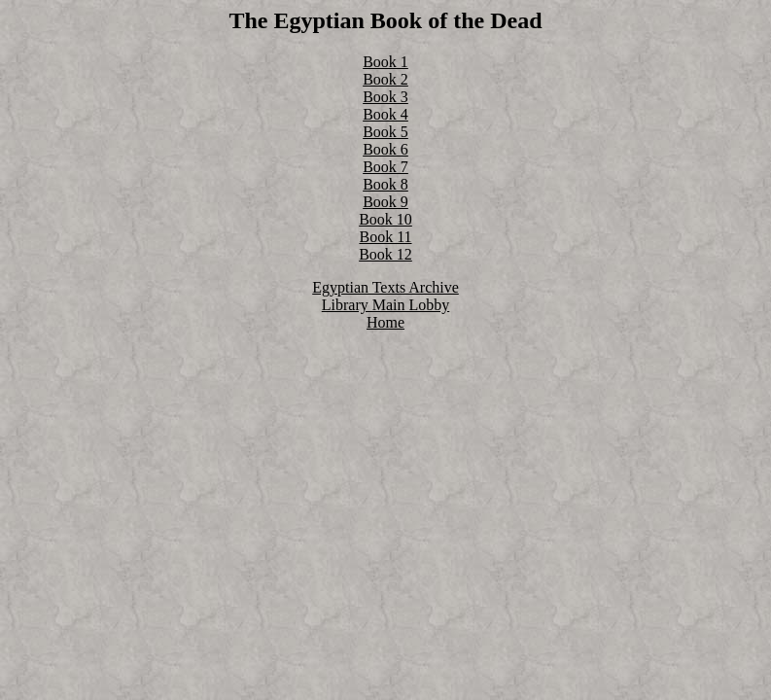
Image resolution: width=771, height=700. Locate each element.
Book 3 (385, 97)
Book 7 (385, 167)
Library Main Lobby (386, 305)
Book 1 (385, 62)
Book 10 (385, 219)
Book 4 (385, 114)
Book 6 (385, 149)
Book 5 (385, 132)
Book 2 (385, 79)
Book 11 (385, 237)
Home (385, 322)
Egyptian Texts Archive (385, 287)
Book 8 (385, 184)
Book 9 (385, 202)
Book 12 (385, 254)
